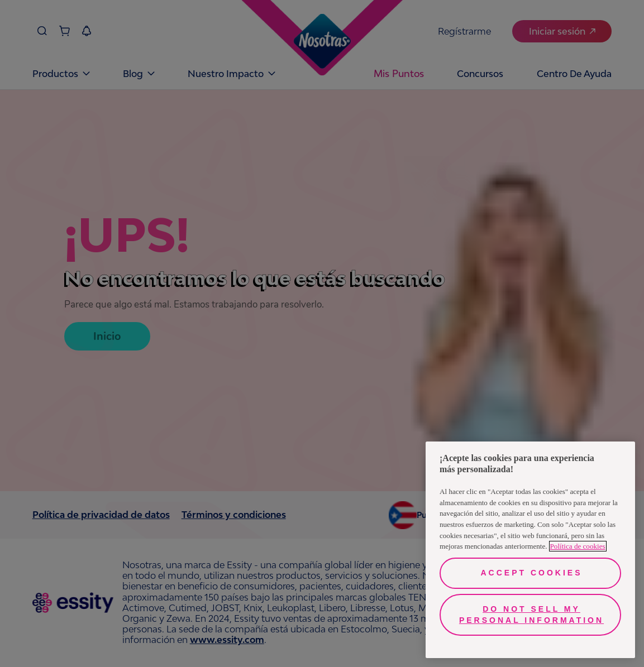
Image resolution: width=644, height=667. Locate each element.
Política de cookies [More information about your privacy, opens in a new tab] (578, 546)
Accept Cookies (531, 573)
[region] (530, 550)
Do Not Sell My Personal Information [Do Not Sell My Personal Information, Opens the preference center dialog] (531, 615)
